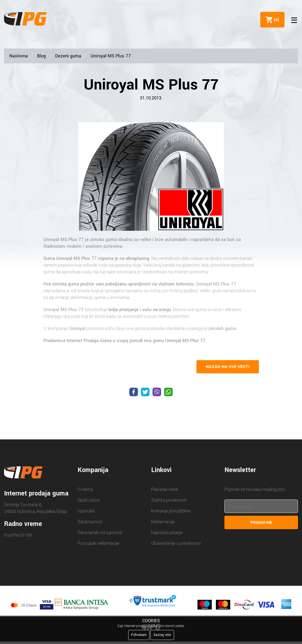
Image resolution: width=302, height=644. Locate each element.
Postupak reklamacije (98, 543)
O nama (85, 489)
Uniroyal (77, 328)
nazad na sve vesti (228, 367)
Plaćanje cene (165, 489)
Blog (41, 56)
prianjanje (129, 310)
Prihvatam (139, 635)
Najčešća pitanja (167, 533)
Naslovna (19, 56)
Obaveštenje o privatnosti (176, 543)
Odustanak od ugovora (100, 533)
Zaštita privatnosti (169, 500)
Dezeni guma (68, 56)
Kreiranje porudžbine (171, 511)
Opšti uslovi (89, 500)
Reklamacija (163, 522)
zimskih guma (222, 328)
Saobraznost (90, 522)
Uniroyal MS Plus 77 (111, 56)
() (275, 20)
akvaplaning (138, 258)
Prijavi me (261, 522)
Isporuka (86, 511)
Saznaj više (162, 635)
